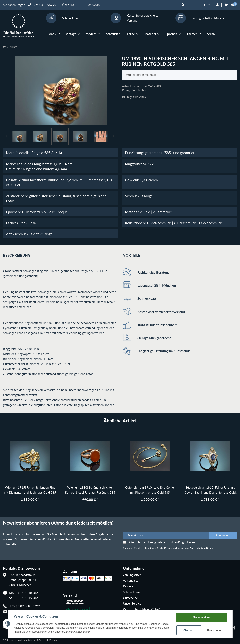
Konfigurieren (215, 630)
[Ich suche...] (133, 5)
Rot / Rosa (26, 223)
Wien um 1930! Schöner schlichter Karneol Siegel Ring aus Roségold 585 (90, 490)
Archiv (211, 34)
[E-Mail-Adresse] (166, 535)
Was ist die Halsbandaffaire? (141, 609)
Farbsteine (162, 212)
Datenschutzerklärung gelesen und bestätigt (162, 542)
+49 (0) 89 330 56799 (25, 606)
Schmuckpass (132, 592)
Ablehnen (189, 630)
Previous (6, 136)
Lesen (191, 542)
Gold (146, 212)
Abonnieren (223, 535)
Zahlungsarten (132, 575)
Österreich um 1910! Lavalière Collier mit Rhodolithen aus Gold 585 (150, 490)
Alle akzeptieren (202, 617)
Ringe (147, 196)
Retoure (128, 586)
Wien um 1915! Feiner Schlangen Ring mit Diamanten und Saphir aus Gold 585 (30, 490)
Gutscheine (130, 598)
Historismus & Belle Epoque (45, 212)
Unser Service (132, 603)
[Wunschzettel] (226, 5)
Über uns (68, 5)
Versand (54, 640)
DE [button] (205, 5)
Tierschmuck (185, 223)
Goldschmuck (210, 223)
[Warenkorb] (232, 5)
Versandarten (131, 580)
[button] (217, 5)
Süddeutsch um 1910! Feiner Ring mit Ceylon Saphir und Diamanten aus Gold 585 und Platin (210, 490)
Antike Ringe (41, 234)
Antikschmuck (159, 223)
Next (114, 136)
